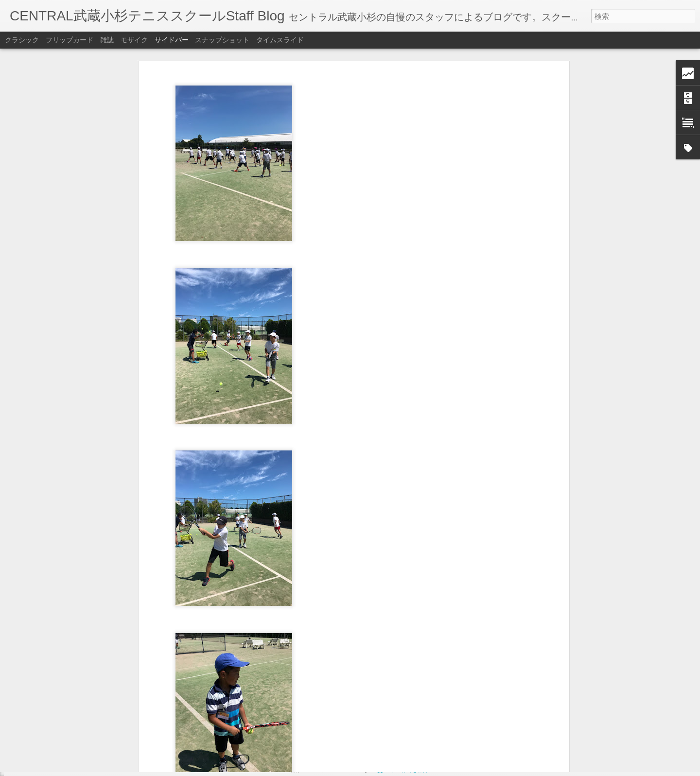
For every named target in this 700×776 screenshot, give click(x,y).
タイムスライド (280, 40)
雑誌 (107, 40)
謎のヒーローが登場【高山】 (62, 715)
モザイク (134, 40)
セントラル (334, 706)
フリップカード (70, 40)
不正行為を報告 (409, 770)
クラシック (22, 40)
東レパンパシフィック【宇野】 (65, 737)
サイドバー (172, 40)
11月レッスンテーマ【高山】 (62, 759)
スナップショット (222, 40)
